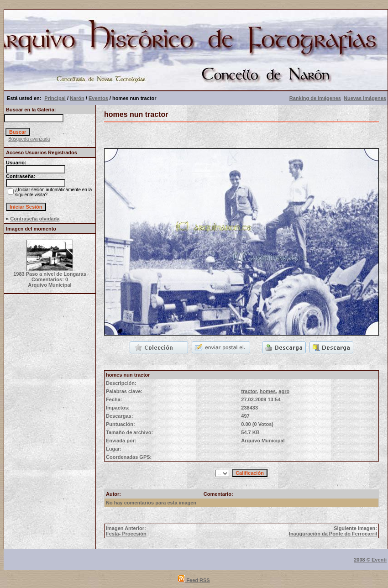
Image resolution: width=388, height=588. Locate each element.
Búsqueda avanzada (29, 139)
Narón (77, 98)
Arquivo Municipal (263, 441)
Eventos (98, 98)
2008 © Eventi (370, 560)
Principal (55, 98)
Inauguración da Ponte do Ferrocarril (333, 534)
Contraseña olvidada (35, 219)
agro (284, 391)
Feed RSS (194, 580)
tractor (249, 391)
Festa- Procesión (126, 534)
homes (268, 391)
